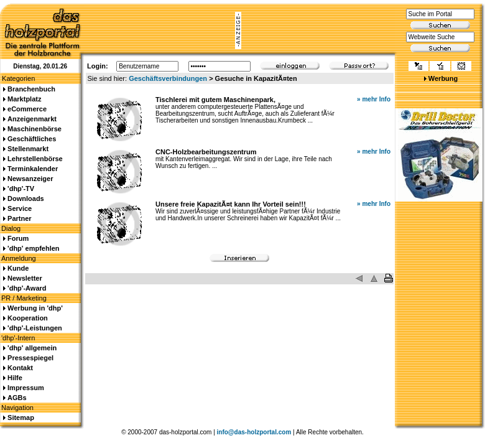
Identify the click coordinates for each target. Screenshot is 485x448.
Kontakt (20, 368)
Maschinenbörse (35, 129)
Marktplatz (24, 99)
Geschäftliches (32, 139)
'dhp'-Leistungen (35, 328)
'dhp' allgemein (32, 348)
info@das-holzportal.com (254, 432)
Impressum (26, 388)
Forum (18, 238)
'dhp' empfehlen (33, 248)
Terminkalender (33, 169)
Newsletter (25, 278)
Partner (20, 218)
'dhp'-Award (27, 288)
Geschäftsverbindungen (168, 78)
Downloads (26, 198)
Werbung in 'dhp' (35, 308)
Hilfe (15, 378)
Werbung (443, 78)
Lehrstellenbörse (35, 159)
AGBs (17, 398)
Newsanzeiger (30, 179)
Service (20, 208)
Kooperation (28, 318)
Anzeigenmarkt (32, 119)
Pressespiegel (30, 358)
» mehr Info (374, 99)
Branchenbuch (31, 89)
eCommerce (27, 109)
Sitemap (21, 418)
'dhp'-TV (21, 189)
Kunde (18, 268)
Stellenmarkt (28, 149)
